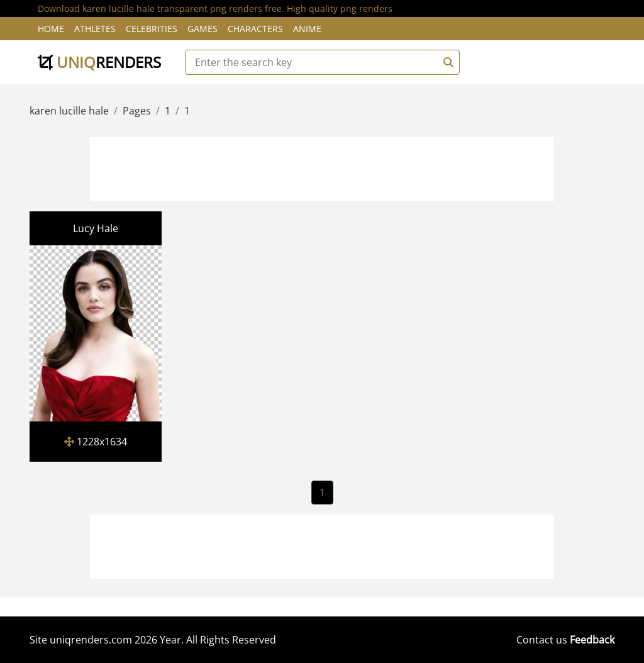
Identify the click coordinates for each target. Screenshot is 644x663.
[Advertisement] (322, 167)
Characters (255, 29)
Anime (307, 29)
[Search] (447, 62)
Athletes (95, 29)
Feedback (592, 640)
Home (51, 29)
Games (203, 29)
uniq (99, 62)
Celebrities (152, 29)
